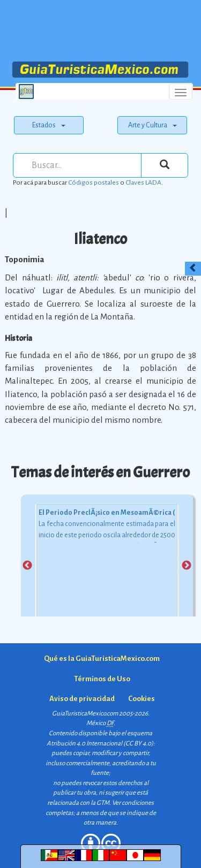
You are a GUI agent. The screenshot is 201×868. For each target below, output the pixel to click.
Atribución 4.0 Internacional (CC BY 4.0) (100, 744)
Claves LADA (143, 182)
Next (187, 566)
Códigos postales (94, 182)
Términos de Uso (102, 679)
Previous (27, 566)
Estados (49, 125)
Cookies (142, 699)
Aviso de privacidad (82, 699)
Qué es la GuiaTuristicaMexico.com (102, 658)
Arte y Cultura (152, 125)
